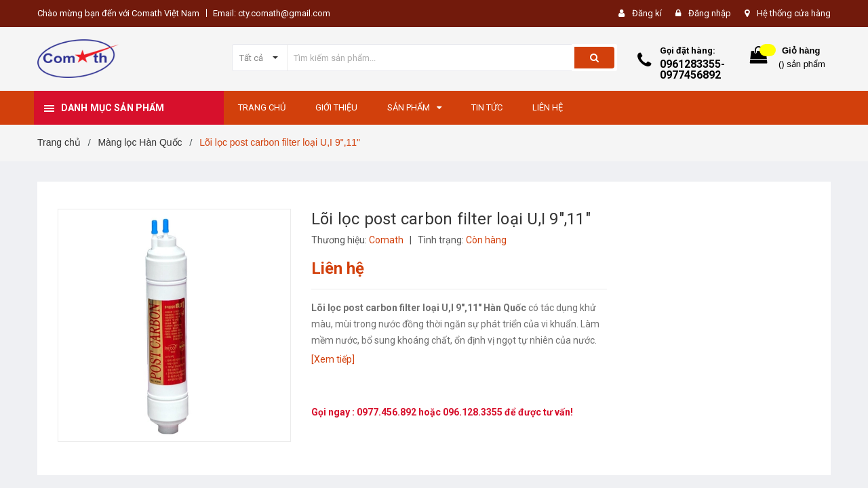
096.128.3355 (474, 412)
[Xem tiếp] (333, 359)
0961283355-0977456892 (692, 69)
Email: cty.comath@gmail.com (272, 13)
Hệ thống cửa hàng (794, 13)
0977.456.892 (388, 412)
